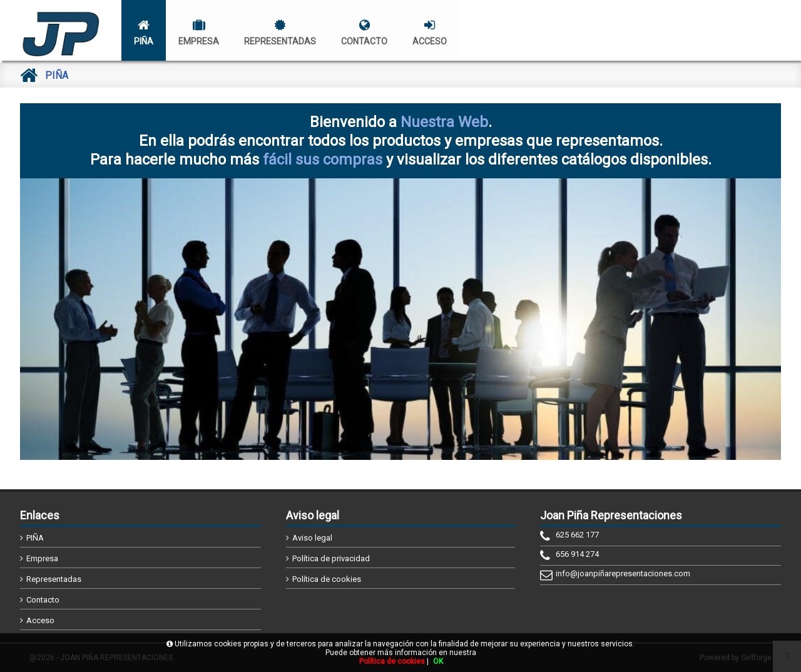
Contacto (43, 600)
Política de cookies (327, 579)
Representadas (54, 579)
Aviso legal (312, 538)
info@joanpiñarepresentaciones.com (623, 573)
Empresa (42, 558)
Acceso (40, 620)
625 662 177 (577, 535)
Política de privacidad (331, 558)
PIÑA (35, 538)
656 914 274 (577, 554)
